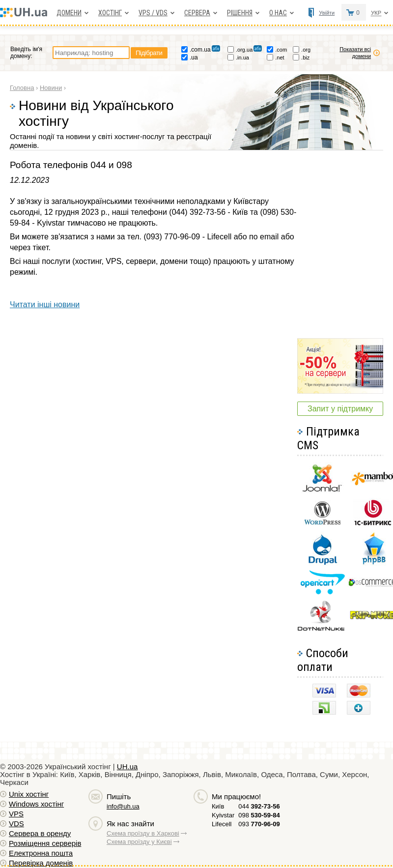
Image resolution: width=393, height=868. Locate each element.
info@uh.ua (123, 806)
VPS (16, 814)
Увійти (327, 13)
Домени (69, 13)
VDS (16, 824)
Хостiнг (110, 13)
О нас (278, 13)
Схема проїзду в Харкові (143, 833)
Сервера (197, 13)
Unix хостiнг (29, 794)
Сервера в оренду (40, 833)
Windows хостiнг (36, 804)
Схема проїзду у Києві (139, 842)
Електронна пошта (41, 853)
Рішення (240, 13)
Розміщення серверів (45, 843)
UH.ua (127, 767)
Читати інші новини (45, 304)
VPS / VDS (153, 13)
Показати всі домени (355, 53)
